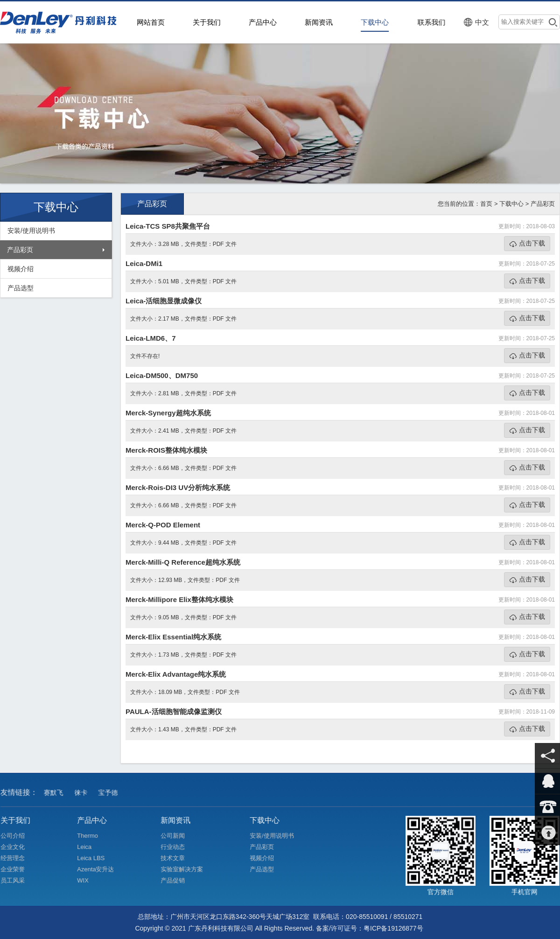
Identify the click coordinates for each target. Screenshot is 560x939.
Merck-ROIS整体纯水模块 (166, 450)
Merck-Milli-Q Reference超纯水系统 (183, 562)
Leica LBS (95, 858)
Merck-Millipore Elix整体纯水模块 (179, 599)
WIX (87, 880)
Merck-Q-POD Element (163, 525)
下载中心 (511, 204)
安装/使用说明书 (31, 231)
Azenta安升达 (100, 869)
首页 (486, 204)
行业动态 (177, 847)
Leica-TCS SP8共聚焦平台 (168, 226)
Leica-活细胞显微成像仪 (164, 301)
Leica (88, 847)
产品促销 (177, 880)
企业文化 (17, 847)
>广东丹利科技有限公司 (61, 22)
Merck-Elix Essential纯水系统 (173, 637)
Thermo (91, 836)
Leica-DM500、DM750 (162, 375)
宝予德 (110, 797)
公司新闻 (177, 836)
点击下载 (532, 243)
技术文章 (177, 858)
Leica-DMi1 (144, 263)
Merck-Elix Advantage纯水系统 (176, 674)
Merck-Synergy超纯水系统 (168, 413)
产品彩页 (20, 250)
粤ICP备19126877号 (393, 928)
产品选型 (21, 288)
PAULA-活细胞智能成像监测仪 (174, 711)
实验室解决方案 (186, 869)
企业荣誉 (17, 869)
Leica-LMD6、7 (151, 338)
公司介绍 (17, 836)
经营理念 (17, 858)
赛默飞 (56, 797)
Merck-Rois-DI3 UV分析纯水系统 (178, 487)
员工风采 (17, 880)
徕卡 (83, 797)
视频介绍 (21, 269)
